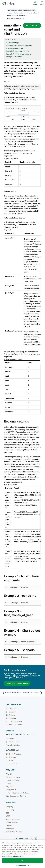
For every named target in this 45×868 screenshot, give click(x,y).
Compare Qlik (11, 790)
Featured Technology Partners (17, 793)
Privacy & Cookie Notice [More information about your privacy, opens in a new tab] (15, 856)
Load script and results (18, 587)
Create (10, 13)
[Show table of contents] (5, 10)
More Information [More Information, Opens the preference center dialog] (22, 865)
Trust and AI (10, 783)
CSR (7, 813)
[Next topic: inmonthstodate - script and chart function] (33, 693)
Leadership (10, 810)
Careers (9, 826)
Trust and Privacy (12, 780)
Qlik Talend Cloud (12, 742)
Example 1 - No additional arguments (19, 46)
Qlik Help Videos (12, 709)
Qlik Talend (10, 739)
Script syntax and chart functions (26, 13)
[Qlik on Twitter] (32, 839)
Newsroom (10, 829)
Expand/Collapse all (32, 25)
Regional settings (13, 43)
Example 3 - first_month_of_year (18, 51)
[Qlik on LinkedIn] (36, 839)
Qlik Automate (11, 763)
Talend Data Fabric (13, 745)
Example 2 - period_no (15, 48)
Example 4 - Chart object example (19, 54)
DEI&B (8, 816)
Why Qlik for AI (11, 787)
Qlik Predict (10, 760)
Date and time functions (15, 18)
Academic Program (13, 819)
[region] (22, 854)
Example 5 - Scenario (14, 57)
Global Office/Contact (14, 832)
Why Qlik (9, 774)
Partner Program (12, 822)
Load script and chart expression (22, 642)
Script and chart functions (16, 16)
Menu (42, 4)
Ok (22, 860)
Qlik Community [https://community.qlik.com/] (21, 839)
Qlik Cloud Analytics (13, 754)
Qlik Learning (11, 718)
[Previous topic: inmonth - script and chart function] (12, 693)
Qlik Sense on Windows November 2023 (22, 10)
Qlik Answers (11, 757)
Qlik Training (10, 715)
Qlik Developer (11, 712)
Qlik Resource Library (14, 724)
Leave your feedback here (17, 683)
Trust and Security (13, 777)
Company (9, 807)
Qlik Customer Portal (14, 721)
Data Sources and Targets (16, 796)
